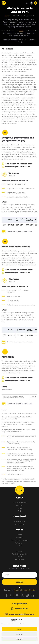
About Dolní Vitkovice (19, 503)
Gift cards (20, 551)
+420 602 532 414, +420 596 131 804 (18, 164)
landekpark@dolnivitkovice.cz (16, 167)
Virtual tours (19, 559)
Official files (20, 524)
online (21, 31)
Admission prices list (19, 554)
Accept (19, 629)
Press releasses (19, 521)
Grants (19, 557)
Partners (20, 537)
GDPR (20, 546)
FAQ (19, 511)
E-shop (19, 535)
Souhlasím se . (20, 590)
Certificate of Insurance (19, 540)
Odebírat (19, 582)
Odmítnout (20, 634)
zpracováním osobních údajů (24, 590)
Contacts (19, 506)
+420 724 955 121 (19, 609)
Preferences (19, 639)
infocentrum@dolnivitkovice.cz (20, 614)
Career (20, 508)
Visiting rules (20, 543)
